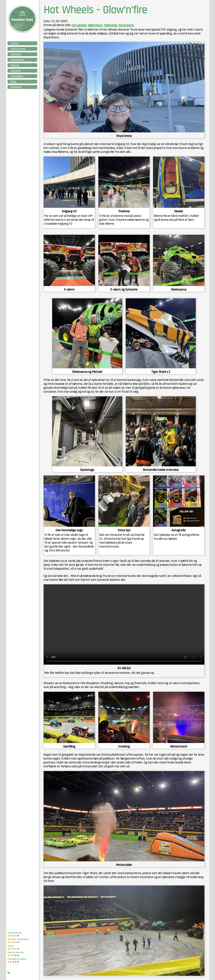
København (95, 25)
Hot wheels (79, 25)
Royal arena (126, 25)
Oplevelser (111, 25)
